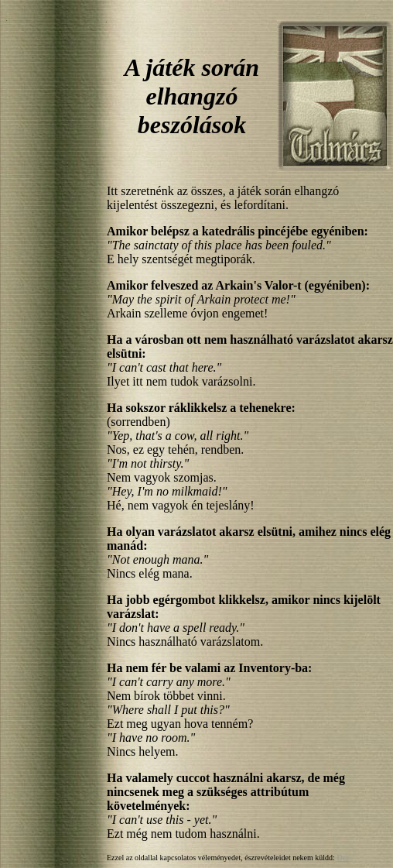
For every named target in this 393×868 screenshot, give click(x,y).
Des (343, 858)
